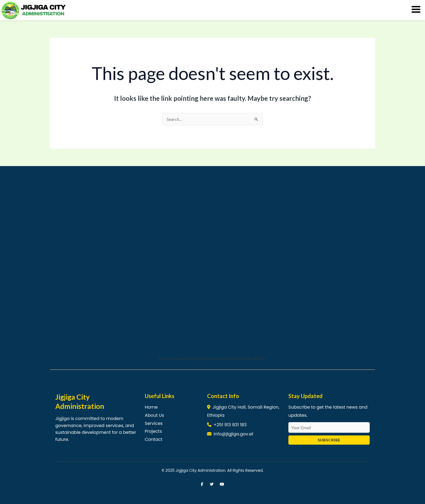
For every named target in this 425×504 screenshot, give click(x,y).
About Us (154, 415)
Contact (154, 439)
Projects (153, 431)
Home (151, 407)
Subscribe (329, 440)
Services (154, 423)
